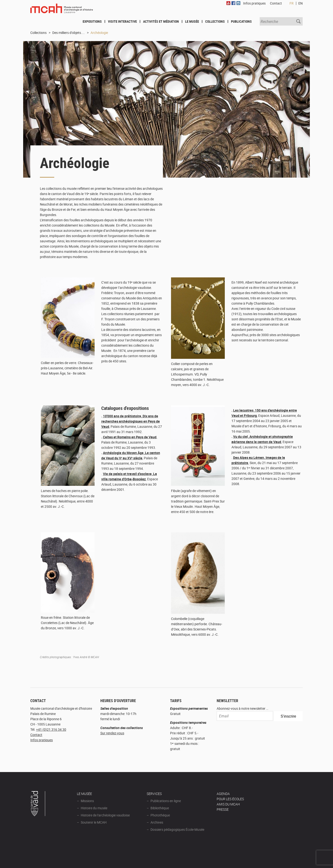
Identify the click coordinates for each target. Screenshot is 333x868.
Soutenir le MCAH (94, 822)
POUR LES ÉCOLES (230, 799)
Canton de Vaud (38, 804)
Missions (87, 801)
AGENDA (223, 794)
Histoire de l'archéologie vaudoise (105, 815)
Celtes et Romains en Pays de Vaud (130, 437)
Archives (157, 822)
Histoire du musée (94, 808)
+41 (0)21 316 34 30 (51, 729)
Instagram (238, 3)
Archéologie (99, 33)
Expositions (92, 21)
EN (301, 3)
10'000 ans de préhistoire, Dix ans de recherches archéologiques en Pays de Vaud (131, 421)
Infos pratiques (42, 740)
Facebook (233, 3)
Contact (36, 735)
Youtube (228, 3)
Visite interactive (122, 21)
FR (292, 3)
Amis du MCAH (228, 804)
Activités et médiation (161, 21)
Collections (215, 21)
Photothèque (160, 815)
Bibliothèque (160, 808)
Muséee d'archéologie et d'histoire (62, 11)
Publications (241, 21)
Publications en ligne (166, 801)
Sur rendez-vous (112, 733)
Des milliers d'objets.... (69, 33)
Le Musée (192, 21)
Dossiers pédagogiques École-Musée (177, 829)
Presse (223, 809)
